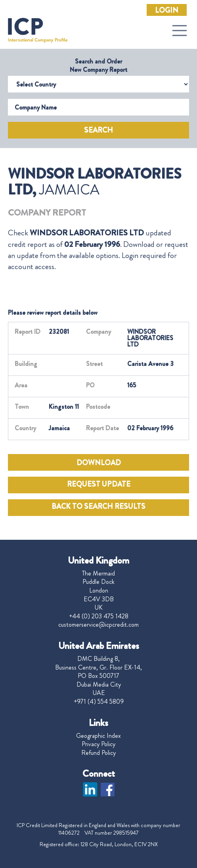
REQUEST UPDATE (99, 484)
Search (98, 130)
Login (167, 10)
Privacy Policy (98, 744)
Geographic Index (98, 736)
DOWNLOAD (99, 463)
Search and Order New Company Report (98, 65)
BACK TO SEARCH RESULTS (98, 506)
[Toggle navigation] (180, 31)
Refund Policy (98, 753)
